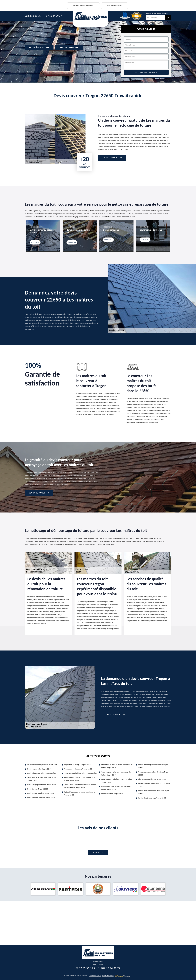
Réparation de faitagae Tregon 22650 (77, 765)
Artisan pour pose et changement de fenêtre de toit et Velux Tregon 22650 (80, 786)
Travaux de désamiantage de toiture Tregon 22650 (154, 773)
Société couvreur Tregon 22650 (112, 794)
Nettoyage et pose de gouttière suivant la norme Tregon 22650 (116, 788)
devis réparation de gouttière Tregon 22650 (43, 765)
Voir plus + (35, 242)
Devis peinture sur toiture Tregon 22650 (41, 773)
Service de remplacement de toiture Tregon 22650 (154, 792)
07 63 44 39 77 (54, 16)
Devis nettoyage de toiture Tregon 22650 (42, 785)
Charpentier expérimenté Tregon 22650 (152, 779)
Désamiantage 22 (111, 230)
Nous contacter (69, 47)
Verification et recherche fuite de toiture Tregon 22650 (42, 779)
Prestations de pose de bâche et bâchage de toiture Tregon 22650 (117, 766)
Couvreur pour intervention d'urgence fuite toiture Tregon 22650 (80, 779)
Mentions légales (95, 976)
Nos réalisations (39, 47)
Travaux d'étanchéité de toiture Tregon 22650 (80, 773)
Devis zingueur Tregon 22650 (38, 789)
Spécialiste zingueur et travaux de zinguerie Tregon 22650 (80, 793)
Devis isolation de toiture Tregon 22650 (41, 797)
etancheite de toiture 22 (151, 230)
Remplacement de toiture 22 (78, 231)
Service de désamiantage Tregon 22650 (152, 798)
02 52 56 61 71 (33, 16)
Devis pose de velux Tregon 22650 (39, 769)
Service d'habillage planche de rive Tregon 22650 (153, 766)
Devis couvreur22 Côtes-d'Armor (41, 231)
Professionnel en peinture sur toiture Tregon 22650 (154, 785)
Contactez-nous (108, 976)
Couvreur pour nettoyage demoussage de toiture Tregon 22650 (116, 773)
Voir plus (98, 852)
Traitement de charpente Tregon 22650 (78, 769)
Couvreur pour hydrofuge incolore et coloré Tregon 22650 (117, 781)
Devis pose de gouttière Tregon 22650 (41, 793)
